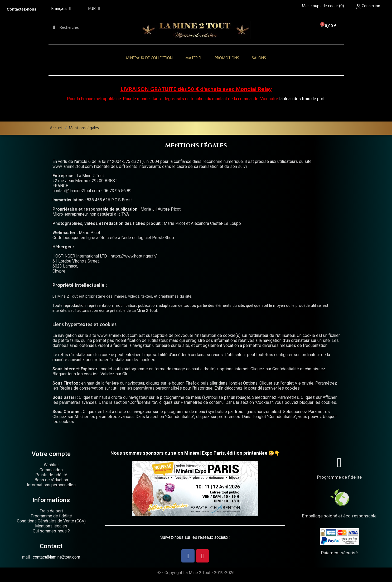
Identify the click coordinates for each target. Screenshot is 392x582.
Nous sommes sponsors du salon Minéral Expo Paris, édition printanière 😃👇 (195, 453)
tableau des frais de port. (302, 99)
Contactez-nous (22, 9)
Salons (259, 58)
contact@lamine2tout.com (56, 557)
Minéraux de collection (149, 58)
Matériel (194, 58)
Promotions (227, 58)
